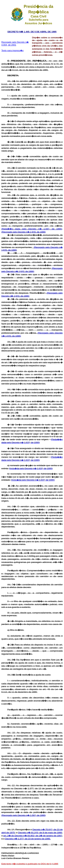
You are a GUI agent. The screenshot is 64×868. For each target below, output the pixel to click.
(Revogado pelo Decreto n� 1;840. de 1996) (23, 232)
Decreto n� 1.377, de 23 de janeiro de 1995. (28, 839)
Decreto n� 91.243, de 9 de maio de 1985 (40, 833)
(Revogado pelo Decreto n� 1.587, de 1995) (23, 815)
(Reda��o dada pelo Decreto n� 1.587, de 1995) (32, 229)
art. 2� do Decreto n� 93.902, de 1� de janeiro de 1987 (33, 836)
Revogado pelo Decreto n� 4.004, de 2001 (15, 43)
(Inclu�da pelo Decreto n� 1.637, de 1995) (31, 469)
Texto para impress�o (12, 50)
